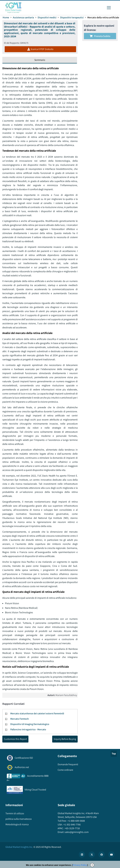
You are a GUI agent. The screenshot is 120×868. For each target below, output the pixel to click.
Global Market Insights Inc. (19, 847)
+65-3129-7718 (72, 828)
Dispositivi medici (47, 17)
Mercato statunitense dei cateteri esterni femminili (37, 713)
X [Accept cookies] (92, 865)
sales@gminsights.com (76, 832)
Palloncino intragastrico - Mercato (28, 729)
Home (6, 17)
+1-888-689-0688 (76, 821)
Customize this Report (15, 739)
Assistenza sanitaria (23, 17)
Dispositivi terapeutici (72, 17)
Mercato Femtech (20, 719)
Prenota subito (100, 36)
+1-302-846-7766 (72, 825)
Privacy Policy (80, 865)
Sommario (40, 60)
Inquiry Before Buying (65, 739)
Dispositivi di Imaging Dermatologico (30, 724)
